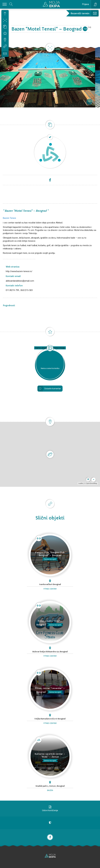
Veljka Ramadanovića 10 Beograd (50, 719)
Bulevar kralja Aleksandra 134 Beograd (50, 652)
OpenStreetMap (92, 483)
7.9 (85, 29)
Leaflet (81, 483)
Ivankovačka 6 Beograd (50, 584)
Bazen (50, 790)
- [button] (94, 480)
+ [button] (88, 480)
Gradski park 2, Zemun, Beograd (50, 786)
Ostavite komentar (53, 389)
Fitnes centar (50, 589)
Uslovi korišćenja (50, 810)
